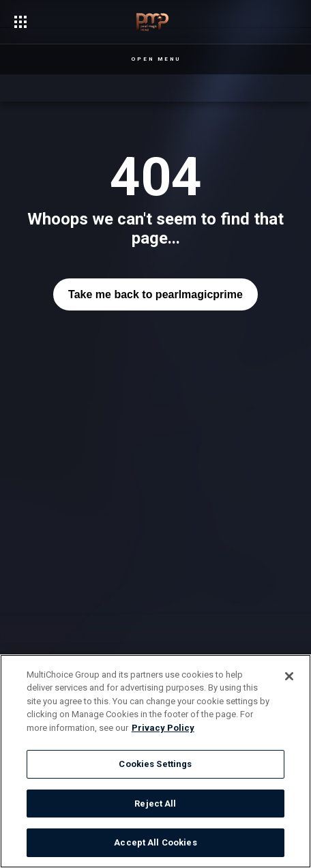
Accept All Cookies (155, 842)
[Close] (289, 676)
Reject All (155, 804)
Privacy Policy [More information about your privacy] (163, 728)
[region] (155, 761)
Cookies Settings (155, 764)
